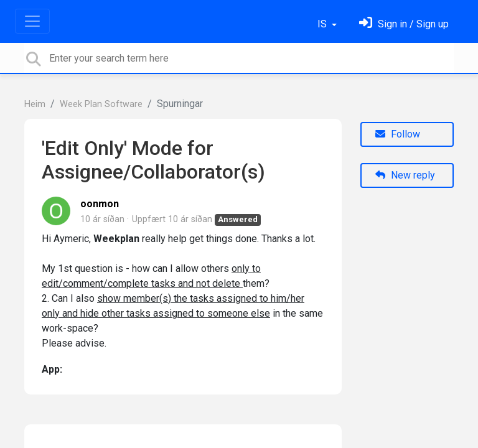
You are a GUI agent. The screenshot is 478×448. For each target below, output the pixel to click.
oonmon (100, 204)
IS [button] (323, 24)
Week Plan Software (101, 104)
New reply (405, 175)
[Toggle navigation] (32, 21)
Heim (35, 104)
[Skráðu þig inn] (404, 24)
